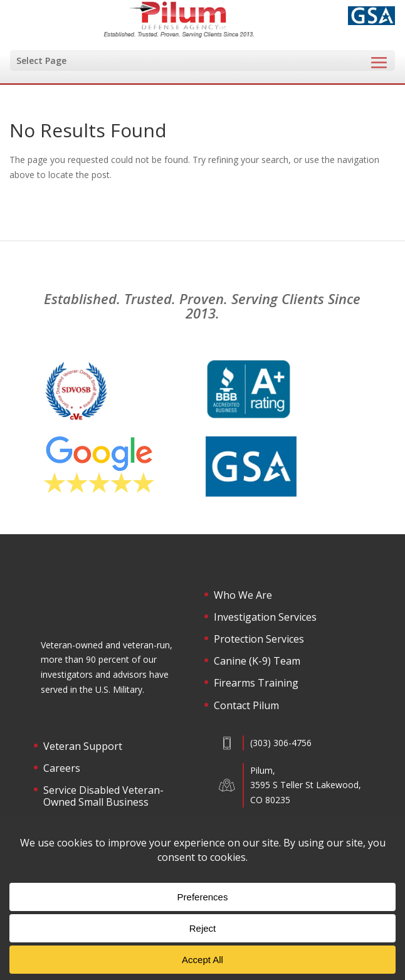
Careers (62, 769)
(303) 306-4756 (281, 743)
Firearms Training (256, 683)
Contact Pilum (246, 706)
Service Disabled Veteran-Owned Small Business (103, 797)
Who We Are (243, 596)
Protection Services (259, 640)
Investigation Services (265, 618)
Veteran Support (83, 747)
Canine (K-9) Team (257, 661)
